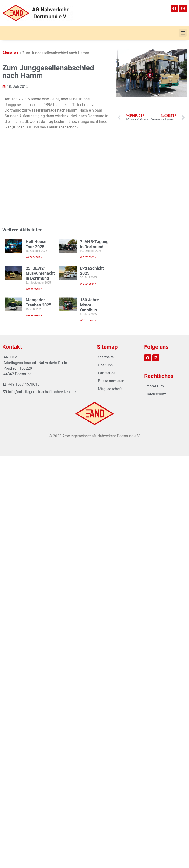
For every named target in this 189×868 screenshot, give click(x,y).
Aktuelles (10, 53)
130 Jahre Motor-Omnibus (89, 235)
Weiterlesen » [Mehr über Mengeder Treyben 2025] (34, 245)
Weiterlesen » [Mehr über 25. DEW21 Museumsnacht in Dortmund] (34, 219)
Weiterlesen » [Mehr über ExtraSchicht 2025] (88, 214)
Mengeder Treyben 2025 (38, 232)
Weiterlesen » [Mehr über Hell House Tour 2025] (34, 187)
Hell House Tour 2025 (36, 174)
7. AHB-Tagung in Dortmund (94, 174)
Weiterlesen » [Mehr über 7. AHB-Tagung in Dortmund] (88, 187)
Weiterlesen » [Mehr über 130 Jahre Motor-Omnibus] (88, 250)
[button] (183, 33)
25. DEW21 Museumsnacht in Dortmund (40, 203)
